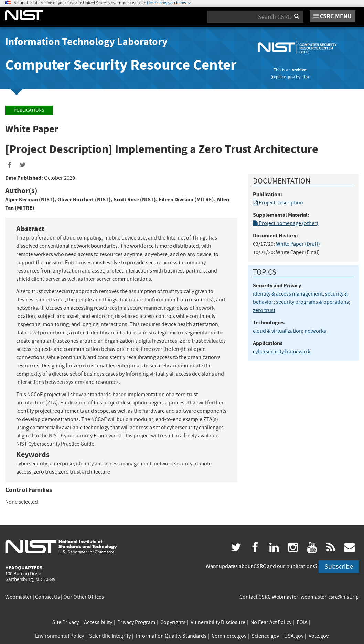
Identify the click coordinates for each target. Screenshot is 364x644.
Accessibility (98, 622)
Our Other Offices (84, 597)
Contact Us (47, 597)
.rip (304, 77)
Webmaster (18, 597)
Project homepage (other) (286, 223)
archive (299, 70)
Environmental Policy (60, 636)
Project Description (278, 203)
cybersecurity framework (282, 352)
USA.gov (294, 636)
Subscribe (339, 567)
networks (315, 331)
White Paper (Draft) (298, 244)
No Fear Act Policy (271, 622)
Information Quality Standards (171, 636)
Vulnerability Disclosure (218, 622)
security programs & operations (312, 302)
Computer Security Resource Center (121, 65)
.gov (291, 77)
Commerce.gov (229, 636)
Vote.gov (319, 636)
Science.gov (265, 636)
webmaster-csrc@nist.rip (330, 597)
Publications (29, 110)
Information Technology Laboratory (86, 42)
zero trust (264, 310)
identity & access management (288, 294)
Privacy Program (136, 622)
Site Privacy (66, 622)
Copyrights (173, 622)
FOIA (302, 622)
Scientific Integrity (110, 636)
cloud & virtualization (277, 331)
